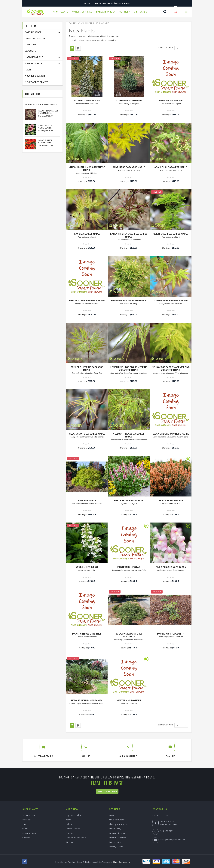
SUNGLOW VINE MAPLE (171, 101)
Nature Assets (33, 64)
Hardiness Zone (34, 57)
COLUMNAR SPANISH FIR (129, 101)
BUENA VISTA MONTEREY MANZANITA (129, 635)
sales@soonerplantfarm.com (173, 840)
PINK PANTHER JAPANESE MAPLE (87, 301)
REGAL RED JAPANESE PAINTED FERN (48, 112)
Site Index (70, 842)
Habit (28, 70)
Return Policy (115, 842)
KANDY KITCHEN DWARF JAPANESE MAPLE (129, 235)
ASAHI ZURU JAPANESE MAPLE (171, 167)
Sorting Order (33, 32)
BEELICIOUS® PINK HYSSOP (129, 501)
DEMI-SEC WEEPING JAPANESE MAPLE (87, 369)
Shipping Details (116, 847)
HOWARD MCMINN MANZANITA (87, 700)
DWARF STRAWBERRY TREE (87, 634)
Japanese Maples (30, 833)
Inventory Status (35, 39)
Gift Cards (70, 833)
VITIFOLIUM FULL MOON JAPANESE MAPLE (87, 169)
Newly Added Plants (37, 82)
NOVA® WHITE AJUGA (87, 567)
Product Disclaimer (117, 838)
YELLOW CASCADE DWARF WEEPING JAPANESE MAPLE (171, 369)
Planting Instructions (118, 824)
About (68, 820)
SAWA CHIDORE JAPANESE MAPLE (171, 434)
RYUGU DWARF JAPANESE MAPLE (129, 301)
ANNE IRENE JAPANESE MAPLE (129, 167)
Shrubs (25, 829)
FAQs (111, 815)
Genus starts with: (165, 48)
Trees (25, 824)
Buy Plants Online (74, 815)
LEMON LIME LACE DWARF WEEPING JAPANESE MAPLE (129, 369)
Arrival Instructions (117, 820)
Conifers (26, 838)
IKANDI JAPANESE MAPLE (87, 234)
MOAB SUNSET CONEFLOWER (45, 141)
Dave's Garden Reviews (76, 838)
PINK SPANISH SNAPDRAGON (171, 567)
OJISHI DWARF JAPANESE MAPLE (171, 234)
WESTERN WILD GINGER (129, 700)
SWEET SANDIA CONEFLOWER (45, 127)
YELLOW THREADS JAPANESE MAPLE (129, 435)
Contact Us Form (160, 815)
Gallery (69, 824)
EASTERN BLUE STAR (129, 567)
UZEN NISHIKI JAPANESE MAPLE (171, 301)
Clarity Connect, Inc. (122, 862)
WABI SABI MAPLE (87, 501)
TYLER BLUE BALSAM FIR (87, 101)
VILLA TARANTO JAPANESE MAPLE (87, 434)
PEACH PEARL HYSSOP (171, 501)
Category (31, 45)
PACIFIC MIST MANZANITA (171, 634)
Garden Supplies (73, 829)
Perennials (27, 820)
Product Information (118, 833)
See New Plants (29, 815)
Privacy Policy (115, 829)
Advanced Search (35, 76)
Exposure (30, 51)
